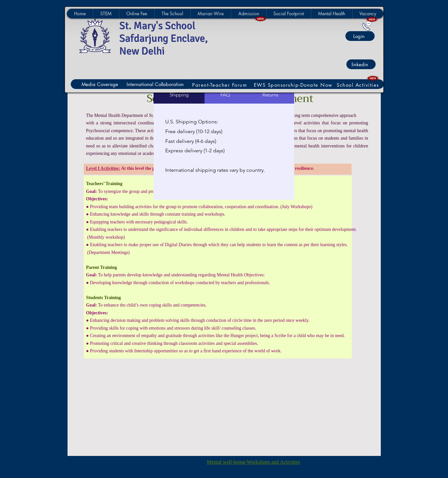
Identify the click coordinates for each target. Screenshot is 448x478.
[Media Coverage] (101, 84)
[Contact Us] (367, 26)
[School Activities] (359, 85)
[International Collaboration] (156, 84)
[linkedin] (361, 64)
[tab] (179, 95)
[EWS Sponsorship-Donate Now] (294, 85)
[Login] (360, 36)
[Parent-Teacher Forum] (220, 85)
